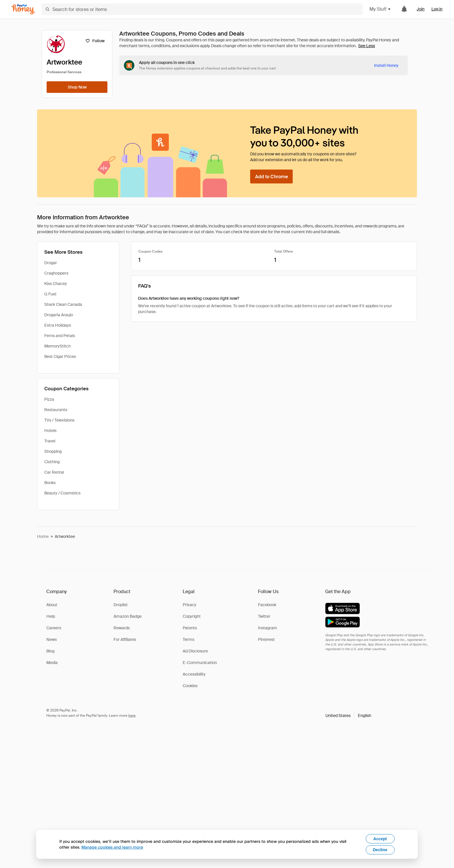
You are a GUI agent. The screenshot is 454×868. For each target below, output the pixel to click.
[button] (348, 716)
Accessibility (194, 674)
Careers (54, 628)
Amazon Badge (128, 616)
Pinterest (266, 639)
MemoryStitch (57, 346)
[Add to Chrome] (271, 176)
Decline (380, 850)
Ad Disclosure (195, 651)
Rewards (122, 628)
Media (52, 663)
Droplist (121, 605)
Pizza (49, 399)
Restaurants (56, 410)
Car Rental (54, 472)
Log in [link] (437, 9)
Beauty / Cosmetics (62, 493)
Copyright (192, 616)
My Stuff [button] (380, 9)
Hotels (50, 431)
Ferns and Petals (60, 336)
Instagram (268, 628)
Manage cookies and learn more (112, 847)
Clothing (52, 462)
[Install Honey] (386, 65)
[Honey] (23, 9)
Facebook (267, 605)
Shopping (53, 451)
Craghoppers (56, 273)
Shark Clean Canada (63, 304)
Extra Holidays (58, 325)
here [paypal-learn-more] (132, 716)
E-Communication (200, 663)
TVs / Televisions (59, 420)
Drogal (50, 263)
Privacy (190, 605)
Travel (50, 441)
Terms (188, 639)
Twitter (264, 616)
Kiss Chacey (56, 284)
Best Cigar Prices (60, 356)
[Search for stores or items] (202, 9)
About (52, 605)
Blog (50, 651)
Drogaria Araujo (59, 315)
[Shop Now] (77, 87)
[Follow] (95, 41)
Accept (380, 839)
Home (43, 536)
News (52, 639)
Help (51, 616)
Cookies (190, 686)
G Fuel (50, 294)
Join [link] (421, 9)
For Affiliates (125, 639)
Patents (190, 628)
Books (50, 483)
